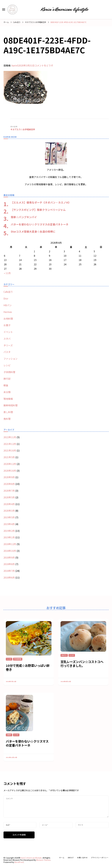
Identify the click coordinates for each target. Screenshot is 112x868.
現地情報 (8, 399)
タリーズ (8, 345)
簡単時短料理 (10, 405)
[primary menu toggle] (4, 9)
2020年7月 (9, 491)
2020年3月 (9, 511)
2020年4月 (9, 504)
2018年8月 (9, 564)
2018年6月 (9, 577)
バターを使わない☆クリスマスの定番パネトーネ (40, 224)
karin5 (15, 65)
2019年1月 (9, 537)
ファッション (10, 359)
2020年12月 (10, 464)
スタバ (7, 339)
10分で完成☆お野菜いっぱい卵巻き (28, 667)
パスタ (7, 352)
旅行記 (7, 379)
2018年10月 (10, 551)
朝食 (6, 385)
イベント (8, 332)
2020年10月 (10, 471)
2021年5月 (9, 457)
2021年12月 (10, 444)
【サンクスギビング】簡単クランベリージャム (38, 210)
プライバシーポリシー (100, 858)
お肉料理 (8, 319)
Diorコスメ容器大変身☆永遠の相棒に (33, 231)
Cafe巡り (17, 22)
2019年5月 (9, 517)
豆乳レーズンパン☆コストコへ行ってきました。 (82, 664)
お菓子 (7, 325)
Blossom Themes (43, 860)
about (71, 858)
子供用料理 (9, 372)
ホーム (62, 858)
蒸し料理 (8, 412)
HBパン (8, 305)
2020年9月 (9, 477)
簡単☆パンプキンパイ (24, 217)
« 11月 (7, 273)
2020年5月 (9, 497)
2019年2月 (9, 531)
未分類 (7, 392)
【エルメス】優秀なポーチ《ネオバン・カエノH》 (41, 202)
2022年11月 (10, 437)
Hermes (8, 312)
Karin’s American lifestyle (65, 9)
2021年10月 (10, 450)
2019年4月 (9, 524)
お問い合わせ (82, 858)
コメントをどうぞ (44, 65)
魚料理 (7, 419)
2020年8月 (9, 484)
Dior (6, 298)
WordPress (19, 862)
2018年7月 (9, 571)
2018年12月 (10, 544)
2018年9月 (9, 557)
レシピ (7, 365)
